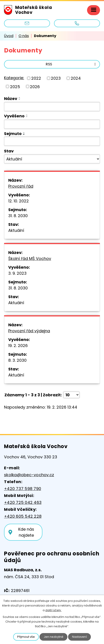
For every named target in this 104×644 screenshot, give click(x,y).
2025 (15, 86)
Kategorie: (14, 78)
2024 (76, 78)
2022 (36, 78)
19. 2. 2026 (18, 346)
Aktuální (16, 230)
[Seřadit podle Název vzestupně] (20, 98)
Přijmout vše (26, 637)
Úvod (9, 36)
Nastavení (79, 637)
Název (11, 99)
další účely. (53, 610)
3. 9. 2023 (17, 273)
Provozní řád (21, 186)
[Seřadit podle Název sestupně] (20, 99)
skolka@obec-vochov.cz (29, 475)
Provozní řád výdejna (29, 331)
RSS (72, 64)
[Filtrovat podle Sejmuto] (52, 141)
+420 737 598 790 (23, 489)
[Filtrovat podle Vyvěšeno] (52, 124)
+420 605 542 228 (23, 516)
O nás (24, 36)
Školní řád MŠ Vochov (30, 259)
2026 (35, 86)
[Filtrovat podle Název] (52, 107)
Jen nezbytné (54, 637)
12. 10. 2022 (19, 201)
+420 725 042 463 (23, 502)
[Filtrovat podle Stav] (52, 159)
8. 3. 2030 (17, 360)
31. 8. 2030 (18, 216)
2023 (56, 78)
